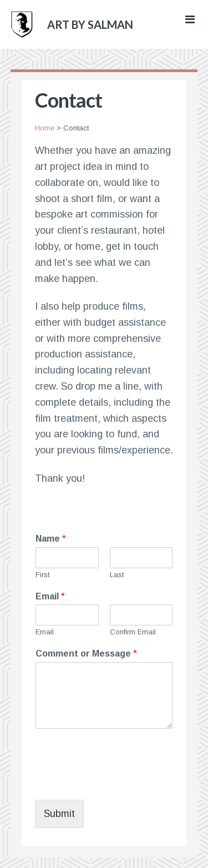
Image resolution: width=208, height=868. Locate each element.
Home (45, 128)
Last (117, 575)
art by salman (90, 24)
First (42, 575)
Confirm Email (133, 632)
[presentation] (119, 781)
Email (50, 596)
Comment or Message (86, 653)
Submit (59, 814)
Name (51, 539)
